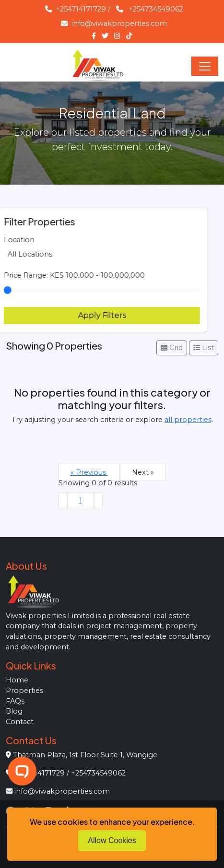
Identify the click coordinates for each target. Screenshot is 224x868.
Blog (14, 711)
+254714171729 (76, 9)
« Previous (89, 472)
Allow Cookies (112, 840)
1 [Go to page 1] (81, 501)
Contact (20, 722)
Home (17, 680)
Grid (172, 348)
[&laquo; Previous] (63, 501)
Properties (24, 691)
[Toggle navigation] (205, 66)
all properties (188, 420)
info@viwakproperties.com (114, 23)
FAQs (15, 701)
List (204, 348)
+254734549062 (156, 9)
